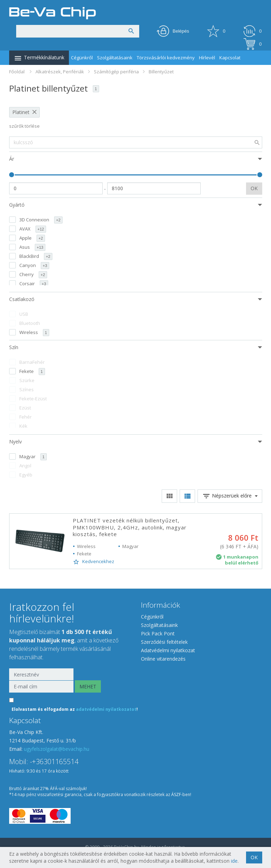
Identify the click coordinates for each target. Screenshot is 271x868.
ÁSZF (176, 794)
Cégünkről (82, 58)
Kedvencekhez (93, 562)
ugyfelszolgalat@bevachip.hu (57, 749)
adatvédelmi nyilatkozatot (106, 709)
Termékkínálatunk (39, 58)
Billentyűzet (161, 72)
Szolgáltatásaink (115, 58)
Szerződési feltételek (164, 642)
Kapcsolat (230, 58)
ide (234, 861)
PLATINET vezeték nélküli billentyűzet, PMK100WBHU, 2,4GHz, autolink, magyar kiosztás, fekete (130, 527)
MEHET (88, 686)
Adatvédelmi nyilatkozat (168, 650)
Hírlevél (207, 58)
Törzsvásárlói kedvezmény (166, 58)
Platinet (21, 112)
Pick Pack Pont (158, 633)
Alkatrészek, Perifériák (60, 72)
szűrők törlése (24, 126)
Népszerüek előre (230, 496)
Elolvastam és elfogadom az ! (75, 709)
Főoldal (17, 72)
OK (254, 188)
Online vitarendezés (163, 659)
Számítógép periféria (116, 72)
